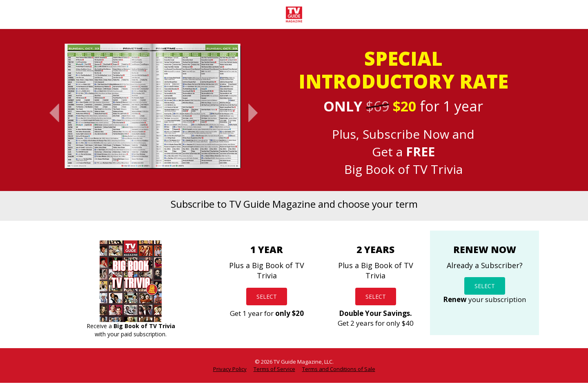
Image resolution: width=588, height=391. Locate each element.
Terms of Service (274, 369)
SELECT (267, 296)
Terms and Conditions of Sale (339, 369)
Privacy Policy (230, 369)
